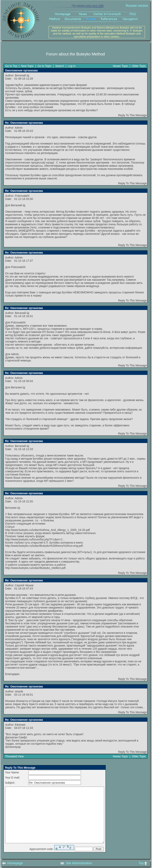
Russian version (137, 6)
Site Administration (76, 863)
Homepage (12, 863)
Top (144, 863)
